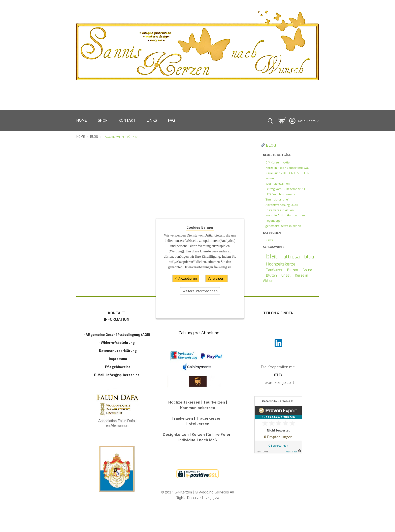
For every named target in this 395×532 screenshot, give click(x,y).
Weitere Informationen (200, 291)
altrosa (292, 257)
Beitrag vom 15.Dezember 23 (285, 189)
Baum (307, 270)
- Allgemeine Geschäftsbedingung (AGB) (117, 335)
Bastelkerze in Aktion (280, 210)
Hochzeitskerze (281, 264)
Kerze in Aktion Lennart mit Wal (287, 168)
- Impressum (117, 359)
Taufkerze (274, 270)
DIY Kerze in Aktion (278, 163)
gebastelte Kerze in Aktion (283, 226)
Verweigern (217, 278)
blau (272, 256)
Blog (94, 137)
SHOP (103, 120)
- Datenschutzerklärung (117, 351)
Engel (286, 275)
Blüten (293, 270)
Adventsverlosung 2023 (282, 205)
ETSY (278, 375)
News (269, 240)
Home (81, 137)
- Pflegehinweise (117, 367)
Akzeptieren (187, 278)
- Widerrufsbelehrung (117, 343)
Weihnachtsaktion (278, 184)
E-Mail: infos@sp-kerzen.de (117, 375)
